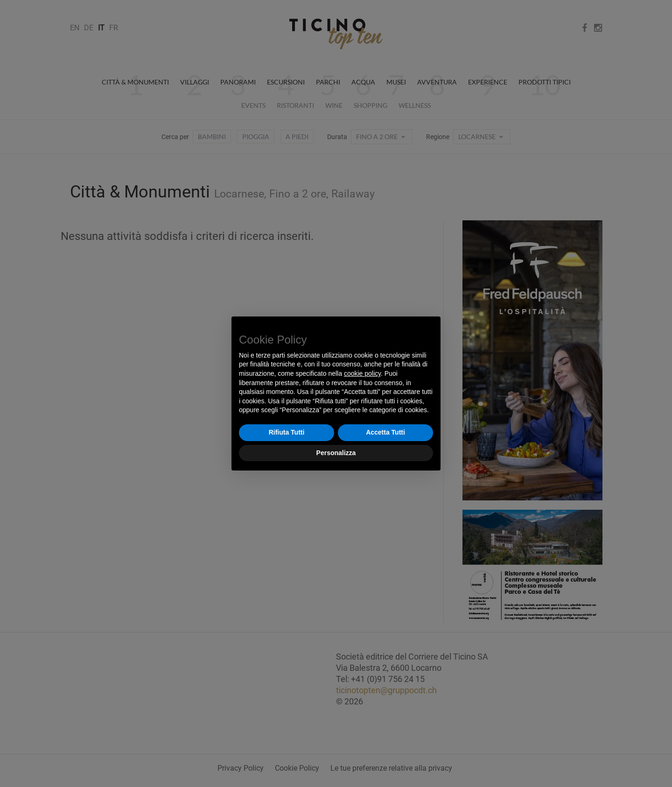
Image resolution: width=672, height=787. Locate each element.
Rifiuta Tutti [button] (287, 432)
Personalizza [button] (336, 453)
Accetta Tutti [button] (385, 432)
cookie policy (362, 373)
